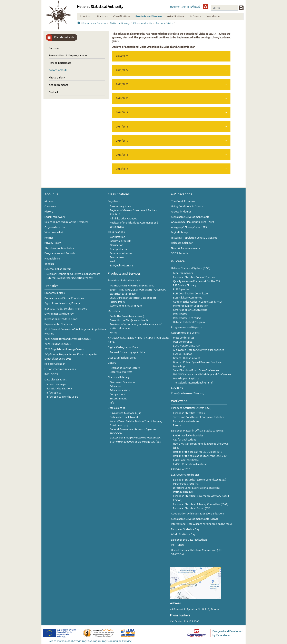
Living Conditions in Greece (187, 206)
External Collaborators (58, 269)
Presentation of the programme (68, 55)
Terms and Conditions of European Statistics (199, 417)
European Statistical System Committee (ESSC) (200, 480)
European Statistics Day (185, 529)
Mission (49, 201)
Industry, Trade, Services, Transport (66, 309)
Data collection (117, 408)
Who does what (54, 232)
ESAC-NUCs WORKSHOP (186, 346)
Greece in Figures (181, 211)
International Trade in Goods (62, 319)
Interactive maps (56, 384)
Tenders (49, 264)
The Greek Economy (183, 201)
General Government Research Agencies (133, 429)
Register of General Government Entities (133, 210)
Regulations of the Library (125, 368)
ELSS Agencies (181, 289)
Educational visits (143, 23)
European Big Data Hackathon (189, 540)
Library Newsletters (121, 372)
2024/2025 (122, 56)
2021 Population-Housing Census (64, 349)
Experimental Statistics (58, 324)
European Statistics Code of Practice (194, 277)
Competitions (118, 394)
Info (112, 403)
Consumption (117, 237)
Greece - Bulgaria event (187, 358)
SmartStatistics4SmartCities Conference (196, 370)
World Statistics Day (183, 534)
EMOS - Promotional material (190, 464)
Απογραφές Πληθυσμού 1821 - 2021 (193, 222)
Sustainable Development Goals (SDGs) (194, 519)
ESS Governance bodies (185, 475)
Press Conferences (184, 338)
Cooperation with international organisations (198, 513)
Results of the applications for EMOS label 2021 (200, 456)
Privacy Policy (53, 243)
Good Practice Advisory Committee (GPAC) (197, 302)
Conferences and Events (185, 333)
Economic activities (121, 253)
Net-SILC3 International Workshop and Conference (202, 374)
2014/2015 (122, 169)
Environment (117, 257)
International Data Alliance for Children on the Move (202, 524)
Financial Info (52, 258)
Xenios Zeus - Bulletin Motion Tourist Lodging (136, 421)
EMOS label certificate (186, 460)
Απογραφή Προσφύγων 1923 (189, 227)
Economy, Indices (55, 293)
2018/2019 (122, 112)
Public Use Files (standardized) (127, 316)
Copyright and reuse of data (126, 306)
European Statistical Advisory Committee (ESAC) (201, 504)
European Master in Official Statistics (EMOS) (198, 430)
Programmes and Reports (60, 253)
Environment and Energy (59, 314)
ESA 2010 (115, 214)
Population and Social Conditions (64, 298)
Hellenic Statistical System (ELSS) (191, 268)
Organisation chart (56, 227)
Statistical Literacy (120, 23)
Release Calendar (55, 364)
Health (114, 261)
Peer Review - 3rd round (187, 318)
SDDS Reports (180, 253)
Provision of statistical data (124, 280)
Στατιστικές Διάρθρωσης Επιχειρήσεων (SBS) (136, 442)
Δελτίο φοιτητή (119, 425)
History (49, 211)
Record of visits (164, 23)
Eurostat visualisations (59, 389)
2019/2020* (123, 98)
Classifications (116, 232)
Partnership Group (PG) (186, 484)
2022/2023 (122, 84)
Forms (113, 333)
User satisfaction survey (122, 358)
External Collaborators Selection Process (70, 278)
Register (175, 7)
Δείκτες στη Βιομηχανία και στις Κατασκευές (135, 438)
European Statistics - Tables (189, 413)
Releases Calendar (182, 243)
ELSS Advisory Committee (188, 298)
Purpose (54, 48)
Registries (114, 201)
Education (116, 386)
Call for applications (185, 440)
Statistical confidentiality (59, 248)
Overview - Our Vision (122, 382)
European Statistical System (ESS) (191, 408)
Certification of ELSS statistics (190, 310)
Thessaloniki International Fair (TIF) (193, 383)
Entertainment (118, 399)
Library (112, 363)
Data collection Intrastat (124, 417)
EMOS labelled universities (188, 435)
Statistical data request (123, 294)
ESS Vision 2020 (181, 469)
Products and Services (94, 23)
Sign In (185, 7)
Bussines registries (120, 206)
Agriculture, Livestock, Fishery (62, 303)
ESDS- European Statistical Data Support (133, 298)
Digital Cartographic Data (123, 347)
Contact (53, 92)
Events (177, 425)
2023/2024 (122, 70)
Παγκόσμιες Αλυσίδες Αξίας (125, 413)
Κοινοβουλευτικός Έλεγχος (187, 393)
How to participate (60, 63)
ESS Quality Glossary (121, 266)
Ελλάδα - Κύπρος (183, 354)
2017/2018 (122, 127)
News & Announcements (185, 248)
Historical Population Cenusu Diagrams (194, 238)
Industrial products (121, 241)
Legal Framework (55, 217)
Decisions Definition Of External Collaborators (73, 274)
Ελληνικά (195, 7)
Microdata (114, 311)
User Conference (183, 342)
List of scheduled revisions (60, 369)
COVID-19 (177, 388)
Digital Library (179, 232)
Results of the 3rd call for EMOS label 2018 (198, 452)
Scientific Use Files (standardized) (129, 320)
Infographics (54, 393)
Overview (50, 206)
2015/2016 (122, 155)
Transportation (119, 249)
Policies (49, 238)
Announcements (58, 85)
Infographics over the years (62, 397)
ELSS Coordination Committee (190, 293)
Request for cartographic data (127, 352)
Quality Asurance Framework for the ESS (196, 281)
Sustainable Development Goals (190, 217)
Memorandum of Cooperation (191, 306)
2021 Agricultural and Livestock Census (68, 339)
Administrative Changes (123, 219)
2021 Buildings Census (58, 344)
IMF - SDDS (51, 374)
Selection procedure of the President (66, 222)
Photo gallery (57, 77)
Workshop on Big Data (186, 378)
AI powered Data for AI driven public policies (199, 350)
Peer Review (180, 314)
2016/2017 (122, 141)
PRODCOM (116, 433)
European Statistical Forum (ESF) (192, 508)
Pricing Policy (117, 302)
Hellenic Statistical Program (189, 322)
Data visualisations (56, 379)
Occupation (117, 245)
